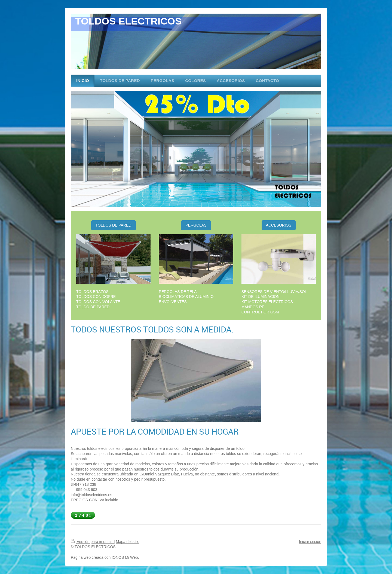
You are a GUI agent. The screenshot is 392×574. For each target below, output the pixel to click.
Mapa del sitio (128, 542)
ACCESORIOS (279, 225)
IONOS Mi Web (125, 557)
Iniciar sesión (310, 542)
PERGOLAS (196, 225)
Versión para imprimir (92, 542)
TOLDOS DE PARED (114, 225)
